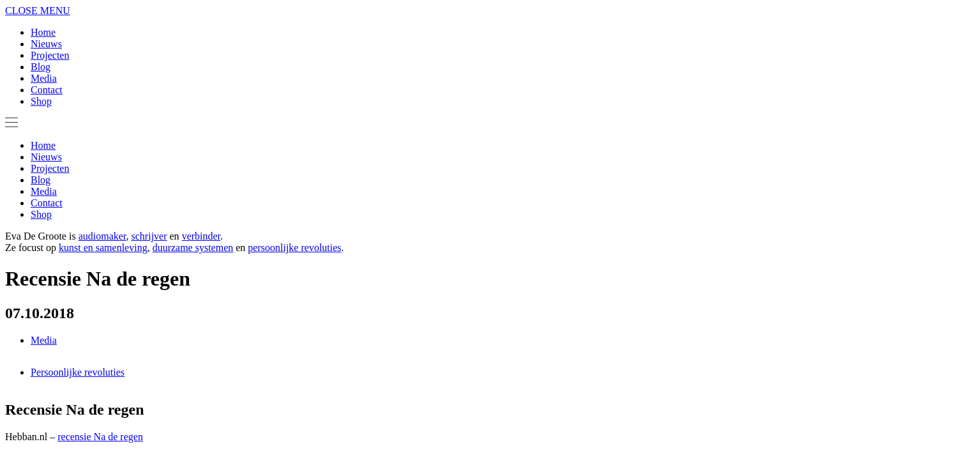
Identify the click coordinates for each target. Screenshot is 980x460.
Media (44, 78)
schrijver (149, 236)
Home (43, 32)
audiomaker (102, 236)
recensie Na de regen (100, 437)
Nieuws (46, 44)
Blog (41, 67)
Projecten (50, 55)
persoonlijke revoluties (294, 248)
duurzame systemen (193, 248)
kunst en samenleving (103, 248)
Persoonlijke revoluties (78, 372)
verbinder (201, 236)
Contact (47, 90)
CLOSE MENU (38, 11)
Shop (41, 101)
